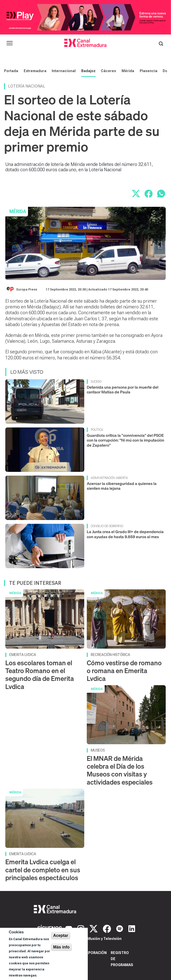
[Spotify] (120, 928)
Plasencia (149, 71)
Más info (61, 947)
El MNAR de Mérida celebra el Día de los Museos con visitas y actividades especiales (120, 770)
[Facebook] (108, 928)
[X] (94, 928)
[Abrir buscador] (161, 43)
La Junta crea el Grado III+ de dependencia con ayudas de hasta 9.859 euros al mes (125, 534)
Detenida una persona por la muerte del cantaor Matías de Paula (123, 390)
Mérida (128, 71)
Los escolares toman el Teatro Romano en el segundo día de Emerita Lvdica (40, 675)
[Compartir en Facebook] (149, 194)
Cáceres (108, 71)
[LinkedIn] (132, 928)
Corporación (94, 953)
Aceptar (61, 935)
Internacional (64, 71)
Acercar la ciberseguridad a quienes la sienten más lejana (122, 486)
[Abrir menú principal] (10, 43)
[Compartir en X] (136, 194)
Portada (11, 71)
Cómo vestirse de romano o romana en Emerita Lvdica (124, 671)
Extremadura (35, 71)
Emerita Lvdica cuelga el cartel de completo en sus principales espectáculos (43, 870)
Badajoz (88, 71)
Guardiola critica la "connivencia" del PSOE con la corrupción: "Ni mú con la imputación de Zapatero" (125, 440)
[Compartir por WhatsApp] (161, 194)
